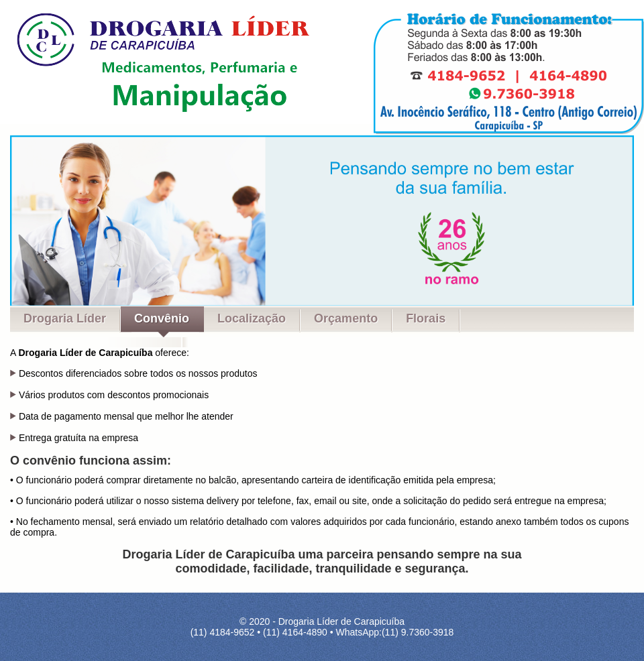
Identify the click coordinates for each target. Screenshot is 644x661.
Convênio (162, 318)
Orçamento (346, 318)
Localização (252, 318)
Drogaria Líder (65, 318)
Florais (426, 318)
